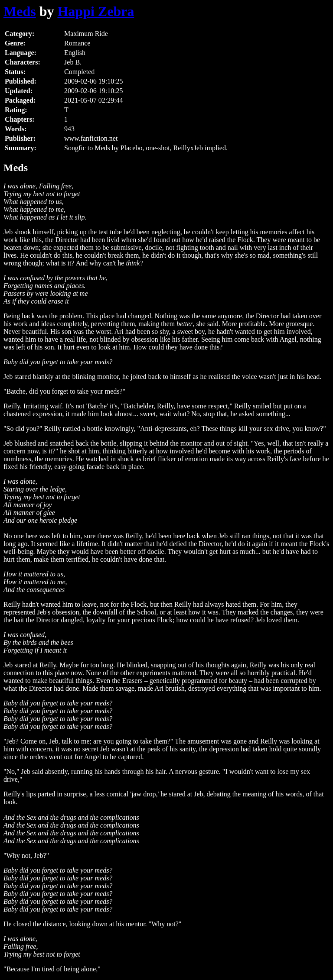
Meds (20, 11)
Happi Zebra (96, 11)
